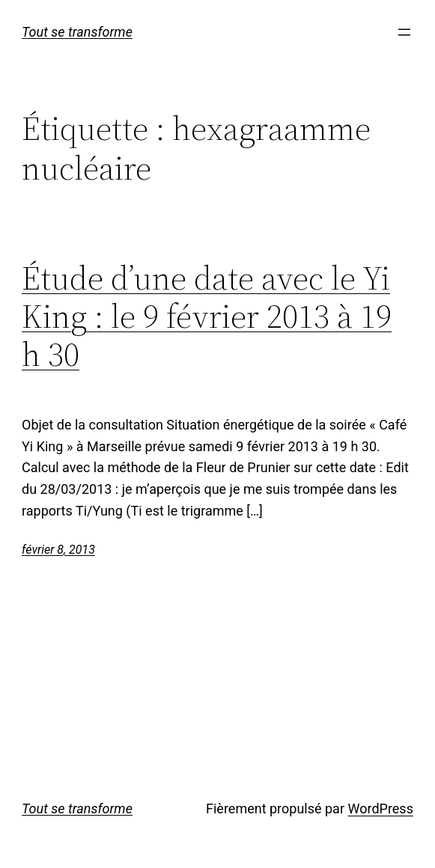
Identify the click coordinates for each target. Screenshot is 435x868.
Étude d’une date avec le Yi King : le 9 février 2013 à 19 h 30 (207, 317)
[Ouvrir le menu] (404, 32)
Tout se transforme (77, 32)
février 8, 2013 (58, 550)
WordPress (380, 809)
